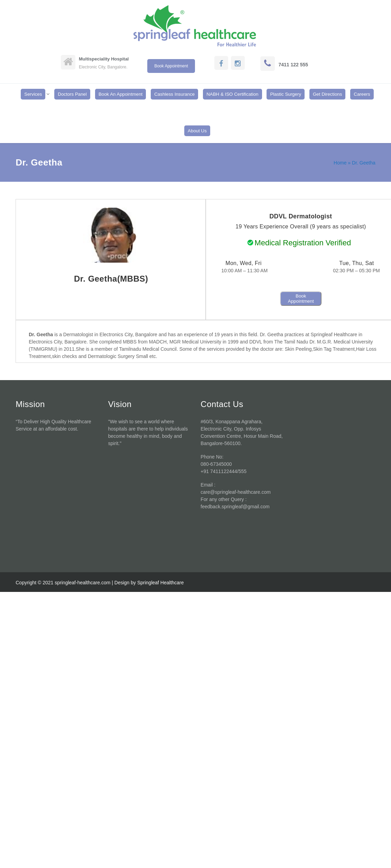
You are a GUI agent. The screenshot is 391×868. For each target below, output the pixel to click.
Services (33, 94)
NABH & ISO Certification (232, 94)
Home (340, 163)
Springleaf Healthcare (161, 583)
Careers (362, 94)
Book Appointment (301, 299)
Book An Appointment (120, 94)
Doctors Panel (72, 94)
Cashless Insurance (174, 94)
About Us (197, 131)
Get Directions (327, 94)
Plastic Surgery (286, 94)
